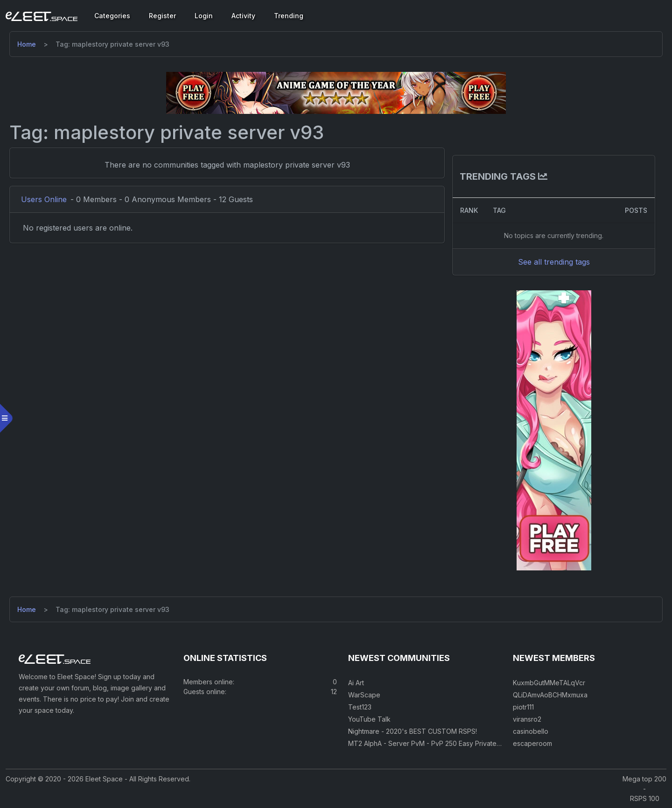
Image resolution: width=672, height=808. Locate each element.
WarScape (364, 695)
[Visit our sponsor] (336, 92)
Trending (289, 16)
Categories (112, 16)
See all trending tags (554, 262)
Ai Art (356, 683)
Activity (243, 16)
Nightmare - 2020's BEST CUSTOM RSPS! (413, 731)
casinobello (531, 731)
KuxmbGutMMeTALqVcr (549, 683)
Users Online (44, 199)
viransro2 (527, 719)
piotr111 (523, 707)
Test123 (360, 707)
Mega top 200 (644, 779)
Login (204, 16)
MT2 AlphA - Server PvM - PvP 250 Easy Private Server (434, 743)
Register (162, 16)
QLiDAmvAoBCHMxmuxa (550, 695)
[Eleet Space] (42, 16)
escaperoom (532, 743)
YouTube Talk (369, 719)
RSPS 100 (645, 798)
